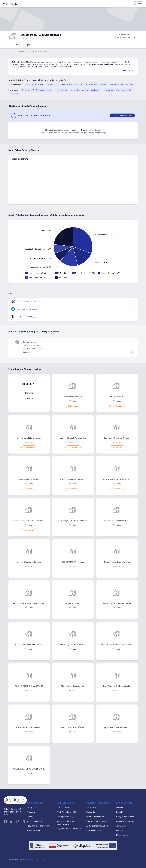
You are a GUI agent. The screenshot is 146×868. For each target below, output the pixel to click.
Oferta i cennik (63, 807)
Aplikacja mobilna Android (97, 826)
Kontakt (120, 812)
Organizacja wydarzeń (126, 821)
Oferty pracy (32, 807)
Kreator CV (91, 807)
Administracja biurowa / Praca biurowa (86, 90)
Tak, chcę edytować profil (126, 37)
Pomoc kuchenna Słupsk (35, 84)
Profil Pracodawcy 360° (67, 812)
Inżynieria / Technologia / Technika (118, 90)
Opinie (29, 45)
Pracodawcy (22, 52)
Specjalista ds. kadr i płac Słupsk (122, 84)
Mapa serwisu (122, 835)
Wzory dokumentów (95, 817)
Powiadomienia (33, 830)
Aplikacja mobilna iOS (95, 830)
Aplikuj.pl (12, 52)
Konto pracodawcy (65, 817)
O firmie (119, 807)
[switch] (122, 115)
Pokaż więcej (129, 70)
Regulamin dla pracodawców (69, 829)
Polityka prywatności (125, 817)
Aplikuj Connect (123, 826)
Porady (30, 817)
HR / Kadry (15, 94)
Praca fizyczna (62, 90)
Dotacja (120, 830)
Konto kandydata (34, 821)
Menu (138, 4)
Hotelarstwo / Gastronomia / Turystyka (37, 90)
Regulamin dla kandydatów (38, 826)
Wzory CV (91, 812)
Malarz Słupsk (53, 84)
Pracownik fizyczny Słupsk (96, 84)
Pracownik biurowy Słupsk (72, 84)
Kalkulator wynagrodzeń (97, 821)
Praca (19, 45)
